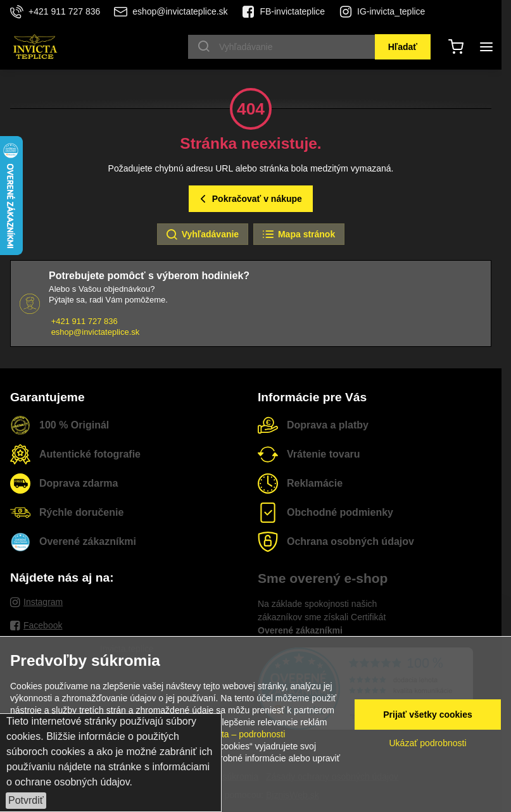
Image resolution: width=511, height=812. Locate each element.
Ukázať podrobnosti (428, 743)
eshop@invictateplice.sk (96, 332)
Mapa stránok (298, 235)
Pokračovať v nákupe (249, 199)
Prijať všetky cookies (428, 715)
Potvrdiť (26, 800)
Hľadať (403, 47)
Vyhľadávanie (202, 235)
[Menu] (486, 47)
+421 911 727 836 (85, 321)
